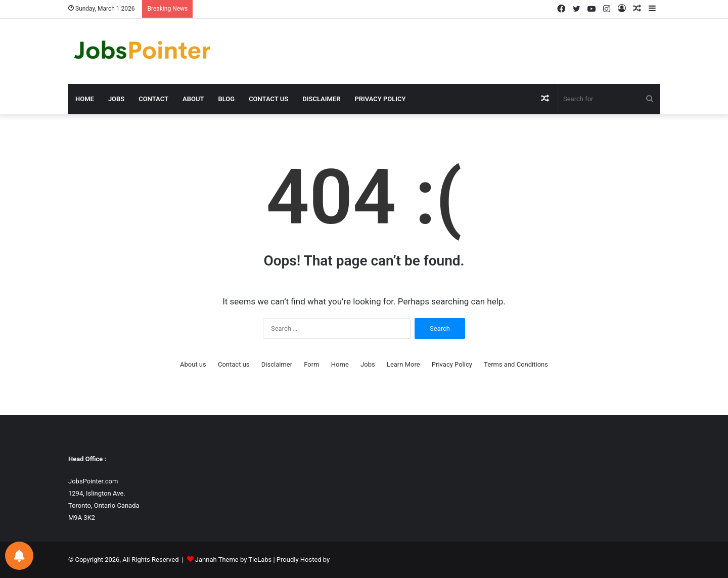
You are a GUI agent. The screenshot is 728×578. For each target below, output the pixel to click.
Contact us (268, 99)
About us (193, 364)
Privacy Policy (380, 99)
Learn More (403, 364)
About (193, 99)
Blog (226, 99)
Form (311, 364)
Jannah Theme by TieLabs (233, 560)
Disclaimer (321, 99)
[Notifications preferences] (19, 556)
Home (85, 99)
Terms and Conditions (516, 364)
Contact (153, 99)
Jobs (116, 99)
